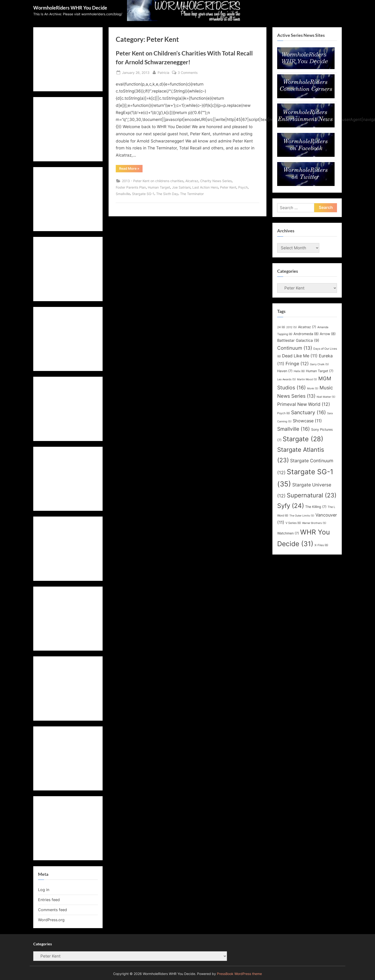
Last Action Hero (205, 187)
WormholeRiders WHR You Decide (70, 8)
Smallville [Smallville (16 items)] (294, 429)
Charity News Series (216, 181)
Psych (243, 187)
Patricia (163, 72)
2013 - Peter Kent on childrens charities (153, 181)
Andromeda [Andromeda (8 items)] (306, 334)
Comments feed (52, 910)
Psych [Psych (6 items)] (284, 413)
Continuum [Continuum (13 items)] (295, 348)
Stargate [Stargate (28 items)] (303, 439)
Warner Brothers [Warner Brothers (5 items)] (314, 523)
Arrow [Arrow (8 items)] (328, 334)
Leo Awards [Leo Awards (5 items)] (287, 379)
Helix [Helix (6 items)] (299, 371)
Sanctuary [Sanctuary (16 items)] (309, 412)
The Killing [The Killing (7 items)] (316, 507)
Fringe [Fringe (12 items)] (297, 364)
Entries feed (49, 900)
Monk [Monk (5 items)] (313, 389)
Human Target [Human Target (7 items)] (320, 371)
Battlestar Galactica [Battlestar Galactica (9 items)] (298, 340)
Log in (44, 890)
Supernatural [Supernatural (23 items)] (312, 495)
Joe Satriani (181, 187)
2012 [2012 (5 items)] (292, 327)
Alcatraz (192, 181)
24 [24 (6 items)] (281, 327)
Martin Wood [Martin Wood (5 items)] (307, 379)
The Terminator (192, 194)
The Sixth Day (167, 194)
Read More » (131, 169)
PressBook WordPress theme (239, 974)
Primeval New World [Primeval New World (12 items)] (304, 404)
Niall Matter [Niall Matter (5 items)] (326, 397)
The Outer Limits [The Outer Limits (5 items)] (302, 516)
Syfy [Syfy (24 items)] (291, 506)
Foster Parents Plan (131, 187)
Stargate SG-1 (143, 194)
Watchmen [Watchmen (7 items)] (288, 533)
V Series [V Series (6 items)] (293, 523)
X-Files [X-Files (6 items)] (321, 545)
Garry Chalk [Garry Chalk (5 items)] (319, 364)
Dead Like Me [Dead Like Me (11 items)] (300, 356)
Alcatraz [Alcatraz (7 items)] (307, 327)
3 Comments (188, 73)
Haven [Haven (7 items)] (285, 371)
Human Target (159, 187)
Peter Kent (228, 187)
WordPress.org (51, 920)
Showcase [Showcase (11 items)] (307, 421)
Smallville (123, 194)
